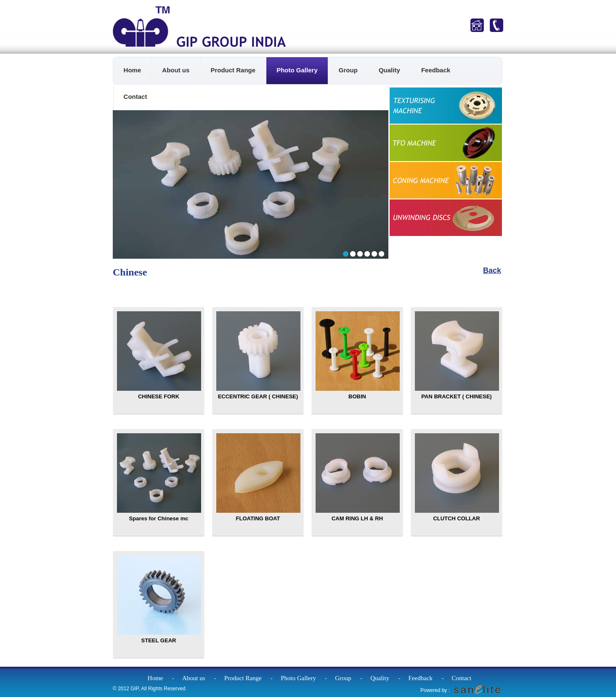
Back (492, 270)
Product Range (233, 70)
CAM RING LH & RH (358, 477)
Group (348, 70)
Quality (389, 70)
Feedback (436, 70)
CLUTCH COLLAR (457, 477)
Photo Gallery (297, 70)
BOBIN (358, 355)
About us (176, 70)
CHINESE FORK (159, 355)
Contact (135, 97)
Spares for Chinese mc (159, 477)
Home (133, 70)
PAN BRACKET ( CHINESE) (457, 355)
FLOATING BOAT (258, 477)
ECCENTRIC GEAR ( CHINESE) (258, 355)
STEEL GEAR (159, 599)
